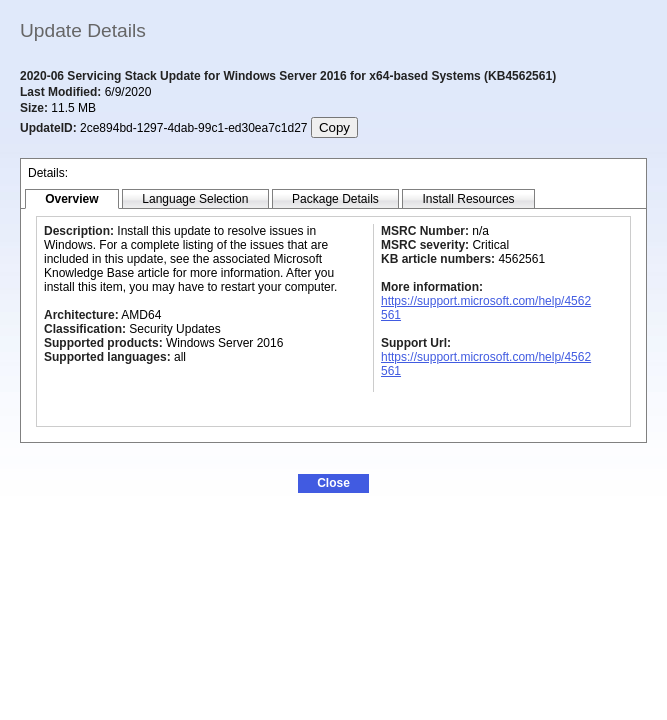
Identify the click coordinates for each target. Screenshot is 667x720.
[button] (333, 483)
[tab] (72, 199)
